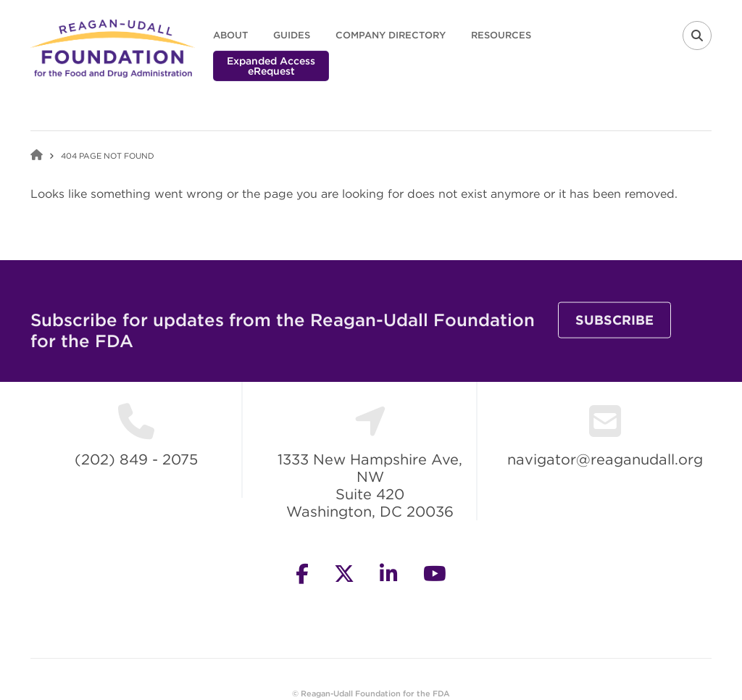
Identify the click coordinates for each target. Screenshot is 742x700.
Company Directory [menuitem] (391, 35)
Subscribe (614, 333)
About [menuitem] (230, 35)
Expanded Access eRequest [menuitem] (271, 66)
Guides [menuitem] (292, 35)
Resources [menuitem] (501, 35)
